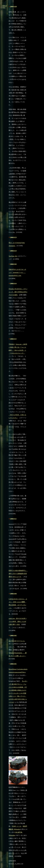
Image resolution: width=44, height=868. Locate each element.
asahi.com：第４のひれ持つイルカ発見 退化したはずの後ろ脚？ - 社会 (18, 621)
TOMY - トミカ (16, 826)
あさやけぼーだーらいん (17, 641)
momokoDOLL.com (15, 275)
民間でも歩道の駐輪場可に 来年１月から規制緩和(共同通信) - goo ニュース (18, 574)
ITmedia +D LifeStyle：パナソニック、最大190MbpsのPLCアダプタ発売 (18, 292)
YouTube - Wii (13, 256)
